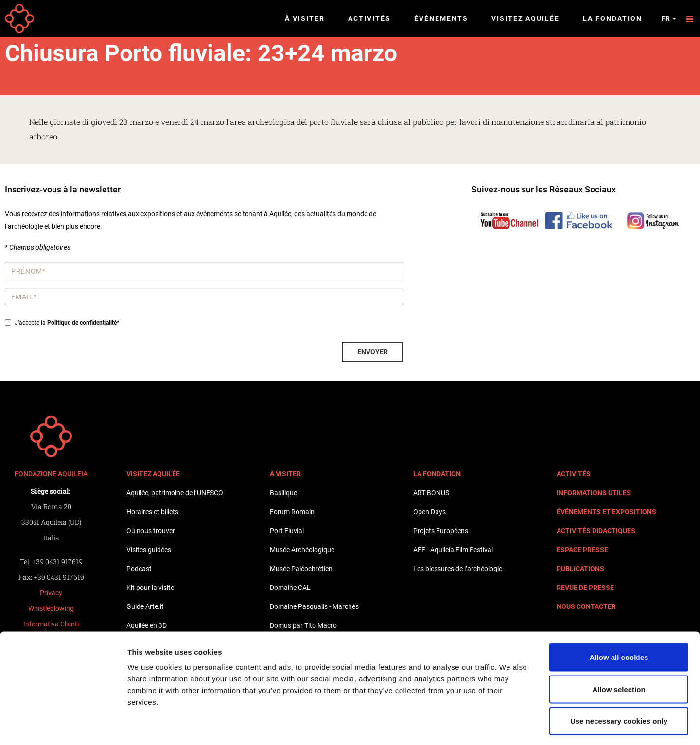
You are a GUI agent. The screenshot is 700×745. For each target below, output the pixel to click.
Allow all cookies (619, 617)
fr (669, 18)
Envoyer (373, 352)
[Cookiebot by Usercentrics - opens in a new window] (63, 726)
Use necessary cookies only (619, 681)
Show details (510, 726)
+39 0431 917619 (57, 562)
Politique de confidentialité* (83, 323)
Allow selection (619, 650)
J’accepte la (62, 323)
